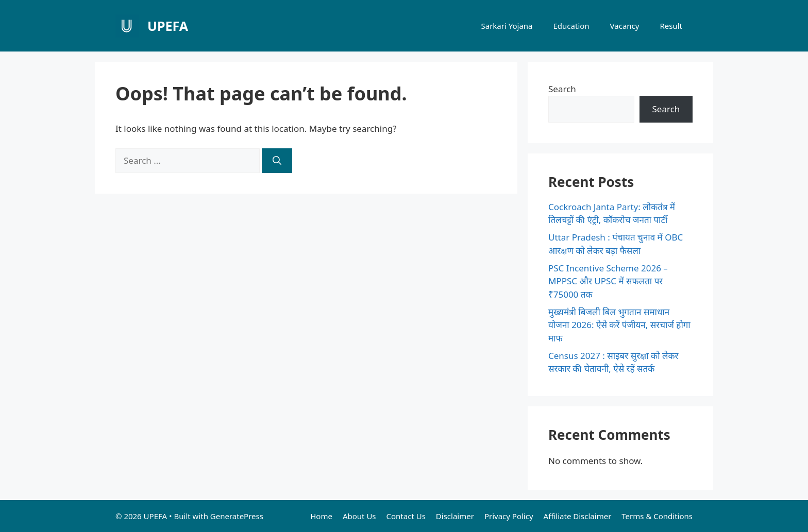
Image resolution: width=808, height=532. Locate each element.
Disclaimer (455, 516)
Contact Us (406, 516)
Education (571, 26)
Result (671, 26)
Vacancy (625, 26)
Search (562, 89)
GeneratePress (237, 516)
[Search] (277, 161)
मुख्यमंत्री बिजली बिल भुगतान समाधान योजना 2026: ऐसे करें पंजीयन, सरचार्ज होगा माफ (619, 325)
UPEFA (168, 26)
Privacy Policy (509, 516)
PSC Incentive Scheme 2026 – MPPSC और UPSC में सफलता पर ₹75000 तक (608, 281)
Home (321, 516)
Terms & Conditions (657, 516)
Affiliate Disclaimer (578, 516)
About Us (359, 516)
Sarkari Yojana (507, 26)
